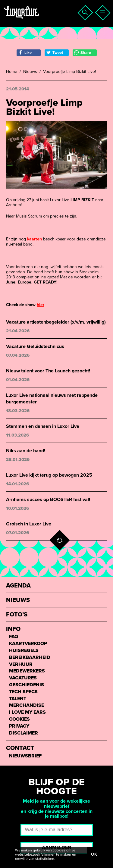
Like (25, 53)
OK (94, 854)
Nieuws (30, 72)
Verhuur (21, 664)
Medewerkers (27, 671)
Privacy (19, 726)
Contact (20, 748)
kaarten (35, 239)
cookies (59, 850)
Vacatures (23, 678)
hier (41, 305)
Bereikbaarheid (30, 658)
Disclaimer (24, 733)
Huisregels (24, 651)
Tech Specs (23, 692)
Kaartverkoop (28, 644)
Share (83, 53)
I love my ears (27, 712)
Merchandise (27, 705)
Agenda (18, 586)
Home (12, 72)
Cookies (19, 719)
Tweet (55, 53)
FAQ (14, 637)
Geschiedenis (27, 685)
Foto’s (17, 615)
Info (13, 629)
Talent (18, 699)
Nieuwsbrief (25, 756)
